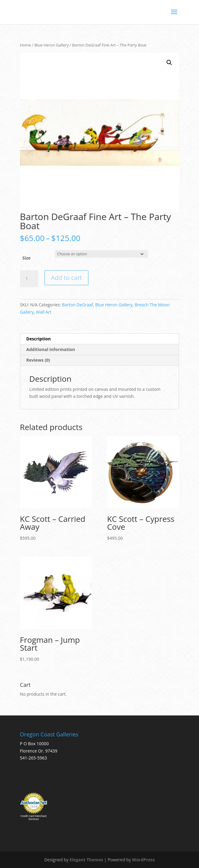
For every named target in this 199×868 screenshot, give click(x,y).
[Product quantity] (29, 279)
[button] (169, 63)
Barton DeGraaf (77, 305)
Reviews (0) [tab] (38, 360)
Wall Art (44, 312)
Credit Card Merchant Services (34, 818)
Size (27, 258)
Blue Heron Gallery (51, 45)
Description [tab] (39, 339)
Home (25, 45)
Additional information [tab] (51, 349)
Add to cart (67, 278)
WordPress (143, 860)
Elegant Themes (86, 860)
